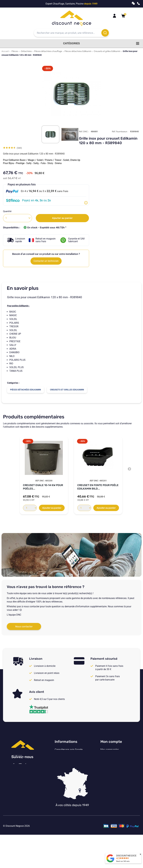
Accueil (5, 51)
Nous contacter (24, 626)
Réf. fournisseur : (120, 132)
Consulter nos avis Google (69, 750)
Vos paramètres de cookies (69, 774)
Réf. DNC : (84, 132)
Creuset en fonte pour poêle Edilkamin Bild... (98, 487)
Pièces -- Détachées (22, 51)
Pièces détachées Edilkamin (78, 51)
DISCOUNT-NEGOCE (126, 856)
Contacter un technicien (46, 261)
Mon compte (111, 742)
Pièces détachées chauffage (48, 51)
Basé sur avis (123, 861)
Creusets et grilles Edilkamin (107, 51)
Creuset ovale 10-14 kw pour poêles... (43, 487)
